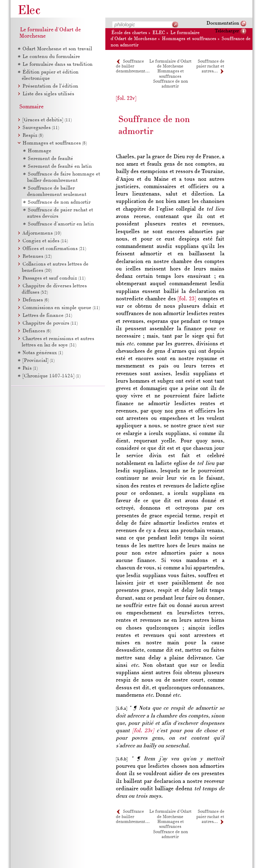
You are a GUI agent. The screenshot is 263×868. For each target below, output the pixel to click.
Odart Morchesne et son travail (57, 49)
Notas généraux (43, 353)
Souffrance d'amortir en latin (61, 224)
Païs (30, 368)
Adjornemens (42, 233)
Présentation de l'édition (50, 86)
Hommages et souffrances (189, 39)
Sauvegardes (41, 128)
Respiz (33, 136)
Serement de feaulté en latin (60, 167)
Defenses (36, 300)
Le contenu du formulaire (51, 57)
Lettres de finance (47, 316)
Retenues (37, 257)
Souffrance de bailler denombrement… (133, 67)
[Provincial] (38, 361)
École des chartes (129, 33)
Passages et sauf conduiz (54, 278)
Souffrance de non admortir (170, 84)
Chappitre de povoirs (50, 323)
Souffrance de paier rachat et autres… (210, 67)
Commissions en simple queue (61, 308)
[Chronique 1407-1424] (51, 376)
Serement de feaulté (50, 159)
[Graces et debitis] (47, 120)
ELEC (159, 33)
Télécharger (227, 31)
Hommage (40, 151)
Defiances (37, 331)
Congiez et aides (45, 241)
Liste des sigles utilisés (48, 94)
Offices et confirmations (54, 249)
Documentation (223, 23)
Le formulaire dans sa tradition (58, 65)
